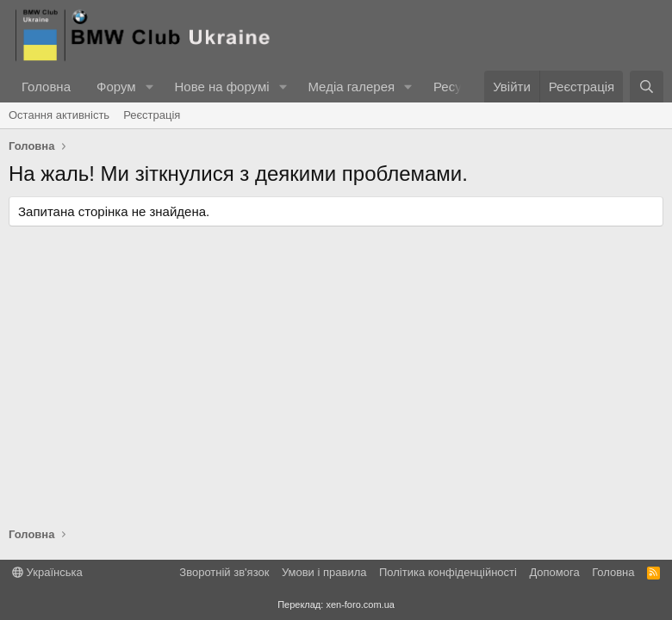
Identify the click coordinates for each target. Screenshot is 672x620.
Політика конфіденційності (448, 572)
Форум (116, 87)
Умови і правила (324, 572)
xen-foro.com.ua (360, 604)
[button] (149, 87)
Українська (47, 572)
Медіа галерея (351, 87)
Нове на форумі (221, 87)
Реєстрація (152, 115)
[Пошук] (647, 87)
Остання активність (59, 115)
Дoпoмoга (554, 572)
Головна (46, 87)
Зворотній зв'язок (224, 572)
